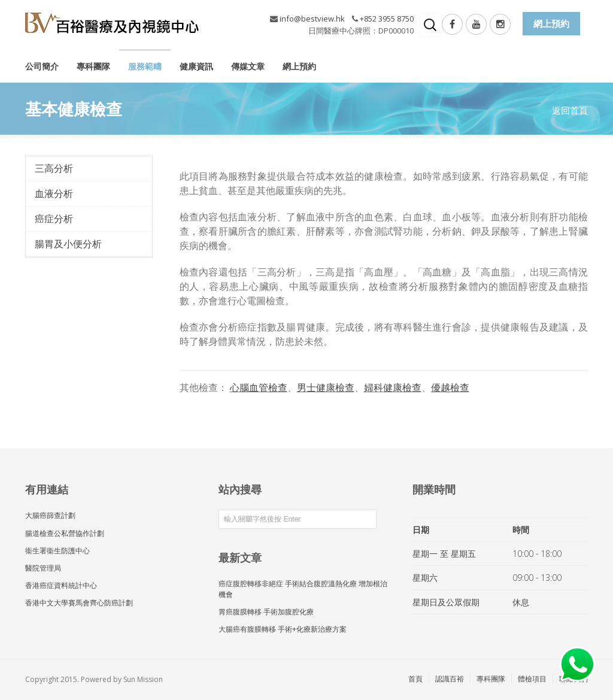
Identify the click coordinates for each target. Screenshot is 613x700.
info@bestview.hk (312, 19)
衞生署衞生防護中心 (57, 551)
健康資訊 (196, 66)
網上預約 (299, 66)
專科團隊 (93, 66)
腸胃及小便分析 (68, 244)
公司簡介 (42, 66)
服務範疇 (145, 66)
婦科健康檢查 (393, 387)
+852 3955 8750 (387, 19)
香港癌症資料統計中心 (61, 585)
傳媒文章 (248, 66)
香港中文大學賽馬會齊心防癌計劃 (79, 603)
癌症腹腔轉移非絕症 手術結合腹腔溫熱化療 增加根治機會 (303, 589)
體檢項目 (532, 679)
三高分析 (54, 168)
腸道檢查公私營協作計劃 (65, 533)
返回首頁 (570, 110)
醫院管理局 (43, 568)
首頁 (415, 679)
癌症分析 (54, 219)
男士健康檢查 (326, 387)
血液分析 (54, 193)
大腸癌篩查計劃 (50, 515)
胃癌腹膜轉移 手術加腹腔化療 (266, 612)
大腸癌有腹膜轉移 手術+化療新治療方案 (283, 629)
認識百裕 (450, 679)
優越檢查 (450, 387)
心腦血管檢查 (259, 387)
